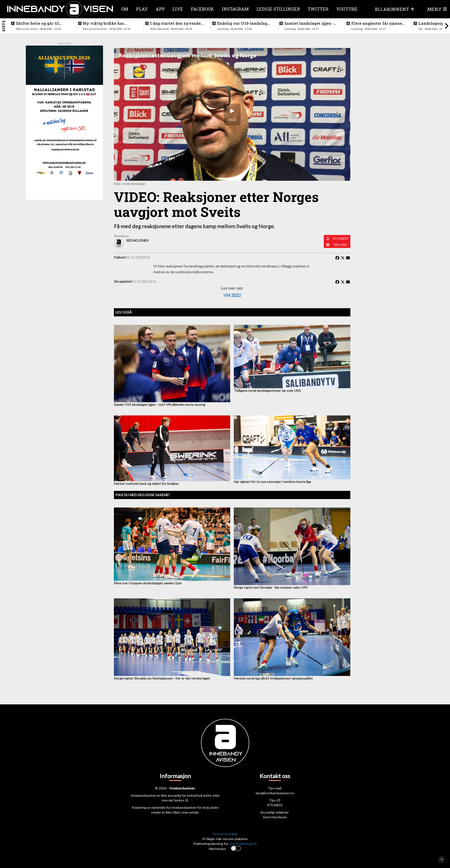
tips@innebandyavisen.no (275, 793)
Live (178, 9)
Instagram (235, 9)
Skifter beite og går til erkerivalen (38, 23)
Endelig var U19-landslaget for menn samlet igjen (244, 23)
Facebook (202, 9)
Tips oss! (340, 245)
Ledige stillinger (278, 9)
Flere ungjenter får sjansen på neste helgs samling (378, 23)
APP (160, 9)
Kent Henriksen (275, 817)
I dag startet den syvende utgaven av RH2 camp (175, 23)
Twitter (318, 9)
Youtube (347, 9)
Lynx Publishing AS (243, 844)
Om (125, 9)
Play (142, 9)
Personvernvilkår (225, 834)
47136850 (340, 239)
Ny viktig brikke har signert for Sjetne (104, 23)
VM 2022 (232, 295)
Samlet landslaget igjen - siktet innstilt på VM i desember (309, 23)
